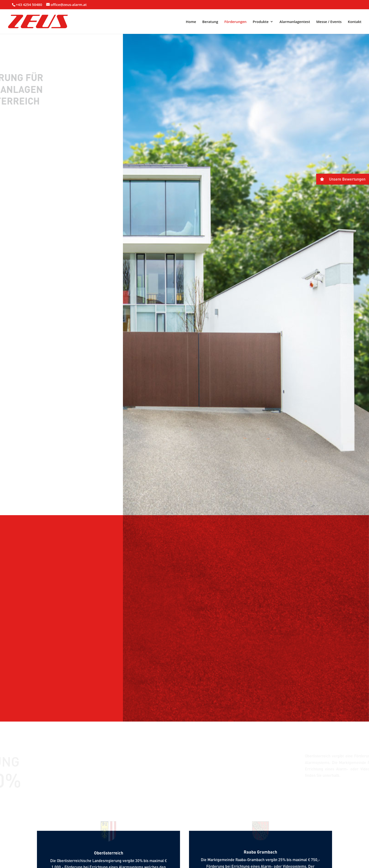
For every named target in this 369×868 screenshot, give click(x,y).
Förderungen (235, 22)
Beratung (210, 22)
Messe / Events (329, 22)
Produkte (261, 22)
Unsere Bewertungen (341, 179)
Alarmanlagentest (295, 22)
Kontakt (355, 22)
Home (191, 22)
